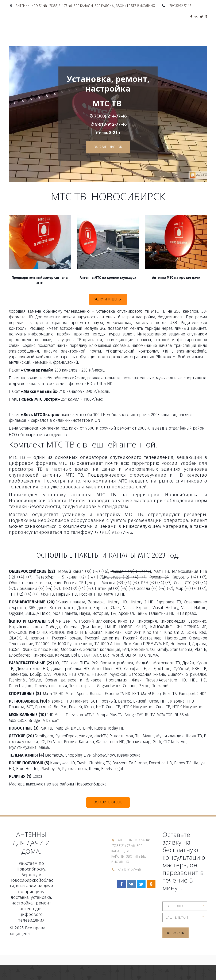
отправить (175, 933)
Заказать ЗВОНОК (108, 147)
